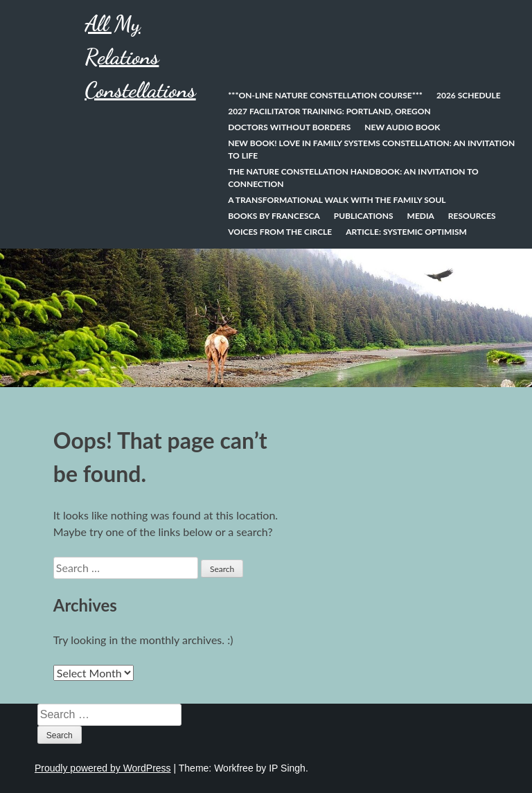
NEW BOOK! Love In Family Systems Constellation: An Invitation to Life (371, 149)
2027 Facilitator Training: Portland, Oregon (329, 111)
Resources (472, 216)
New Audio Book (402, 127)
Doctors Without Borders (289, 127)
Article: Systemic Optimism (406, 232)
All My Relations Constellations (140, 57)
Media (421, 216)
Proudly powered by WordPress (103, 768)
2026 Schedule (469, 95)
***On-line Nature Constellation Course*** (325, 95)
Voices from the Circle (280, 232)
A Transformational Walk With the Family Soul (337, 200)
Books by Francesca (274, 216)
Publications (364, 216)
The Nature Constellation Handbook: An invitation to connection (353, 178)
